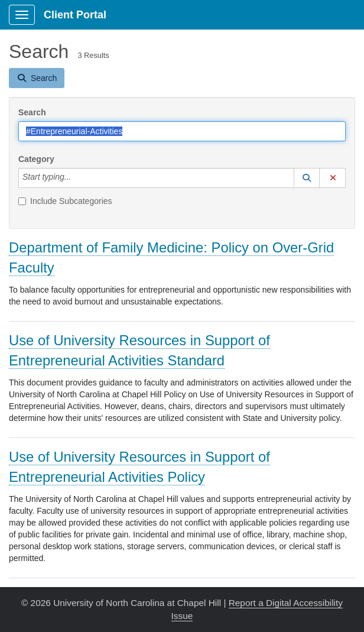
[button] (307, 178)
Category (36, 159)
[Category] (77, 178)
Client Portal (75, 15)
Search (32, 112)
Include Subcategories (65, 201)
